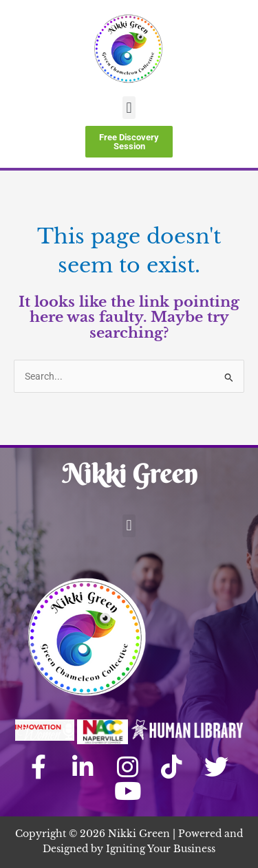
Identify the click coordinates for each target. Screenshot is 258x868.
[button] (129, 108)
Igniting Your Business (161, 849)
